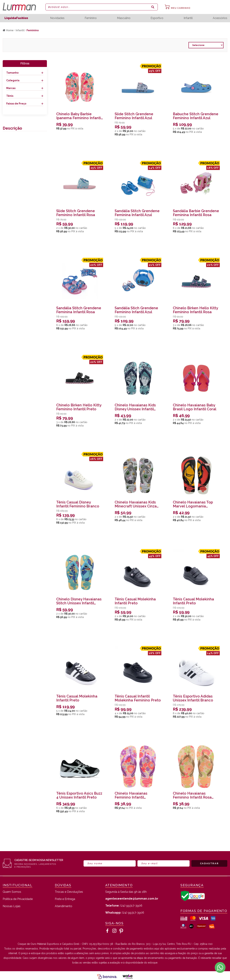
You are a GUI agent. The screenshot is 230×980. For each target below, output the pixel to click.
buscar (153, 7)
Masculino (124, 18)
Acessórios (220, 18)
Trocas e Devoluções (69, 892)
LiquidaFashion (16, 18)
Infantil (188, 18)
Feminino (91, 18)
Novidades (57, 18)
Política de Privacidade (18, 899)
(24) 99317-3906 (124, 906)
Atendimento (64, 906)
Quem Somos (12, 892)
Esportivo (157, 18)
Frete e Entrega (65, 899)
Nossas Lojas (12, 906)
